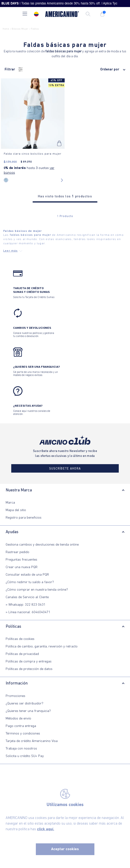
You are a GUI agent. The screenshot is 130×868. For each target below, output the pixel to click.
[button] (25, 14)
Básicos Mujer (20, 29)
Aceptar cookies (65, 849)
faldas (35, 29)
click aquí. (46, 829)
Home (6, 29)
